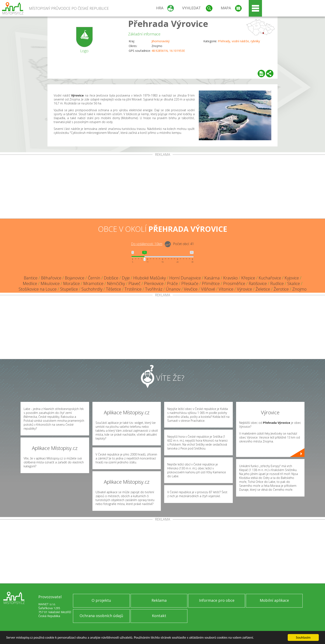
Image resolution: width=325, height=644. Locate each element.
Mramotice (93, 283)
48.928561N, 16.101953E (168, 51)
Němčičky (116, 283)
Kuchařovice (270, 278)
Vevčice (191, 289)
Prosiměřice (234, 283)
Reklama (159, 600)
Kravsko (230, 278)
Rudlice (277, 283)
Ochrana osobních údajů (101, 616)
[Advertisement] (162, 187)
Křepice (248, 278)
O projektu (101, 600)
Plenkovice (154, 283)
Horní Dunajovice (185, 278)
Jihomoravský (161, 41)
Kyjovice (292, 278)
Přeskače (190, 283)
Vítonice (226, 289)
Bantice (31, 278)
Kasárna (212, 278)
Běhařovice (51, 278)
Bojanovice (75, 278)
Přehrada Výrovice (168, 24)
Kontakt (159, 616)
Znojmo (299, 289)
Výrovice (244, 289)
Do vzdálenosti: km (147, 244)
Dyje (126, 278)
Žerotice (281, 289)
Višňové (208, 289)
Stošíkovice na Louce (38, 289)
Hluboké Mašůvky (150, 278)
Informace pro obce (217, 600)
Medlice (30, 283)
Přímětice (211, 283)
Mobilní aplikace (274, 600)
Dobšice (111, 278)
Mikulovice (50, 283)
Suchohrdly (92, 289)
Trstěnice (133, 289)
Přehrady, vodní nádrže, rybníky (239, 41)
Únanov (173, 289)
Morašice (72, 283)
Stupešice (69, 289)
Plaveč (135, 283)
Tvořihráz (154, 289)
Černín (94, 278)
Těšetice (113, 289)
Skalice (294, 283)
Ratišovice (258, 283)
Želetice (263, 289)
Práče (172, 283)
